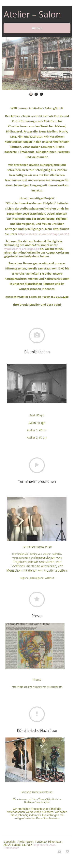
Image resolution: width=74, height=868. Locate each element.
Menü (37, 28)
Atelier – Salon (32, 14)
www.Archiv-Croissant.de (22, 249)
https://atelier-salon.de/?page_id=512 (44, 234)
